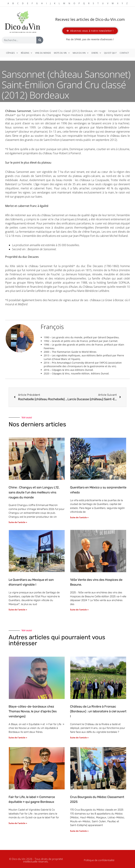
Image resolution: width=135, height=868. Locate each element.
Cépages (12, 53)
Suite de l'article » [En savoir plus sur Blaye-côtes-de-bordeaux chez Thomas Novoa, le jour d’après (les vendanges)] (18, 738)
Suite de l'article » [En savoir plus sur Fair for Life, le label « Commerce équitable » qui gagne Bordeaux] (18, 823)
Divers (96, 53)
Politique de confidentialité (99, 860)
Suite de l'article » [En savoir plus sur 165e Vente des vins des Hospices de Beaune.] (79, 610)
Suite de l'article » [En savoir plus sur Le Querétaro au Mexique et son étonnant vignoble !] (18, 610)
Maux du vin (81, 53)
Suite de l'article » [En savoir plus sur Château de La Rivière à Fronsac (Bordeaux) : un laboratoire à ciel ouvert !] (79, 738)
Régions (27, 53)
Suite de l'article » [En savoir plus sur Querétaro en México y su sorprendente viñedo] (79, 517)
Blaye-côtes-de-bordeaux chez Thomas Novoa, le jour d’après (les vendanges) (33, 711)
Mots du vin (62, 53)
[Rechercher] (40, 40)
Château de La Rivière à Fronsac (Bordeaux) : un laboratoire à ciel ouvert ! (98, 711)
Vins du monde (43, 53)
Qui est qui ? (110, 53)
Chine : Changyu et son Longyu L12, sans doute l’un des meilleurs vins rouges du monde (34, 492)
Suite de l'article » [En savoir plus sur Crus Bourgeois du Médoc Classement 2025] (79, 831)
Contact (124, 53)
